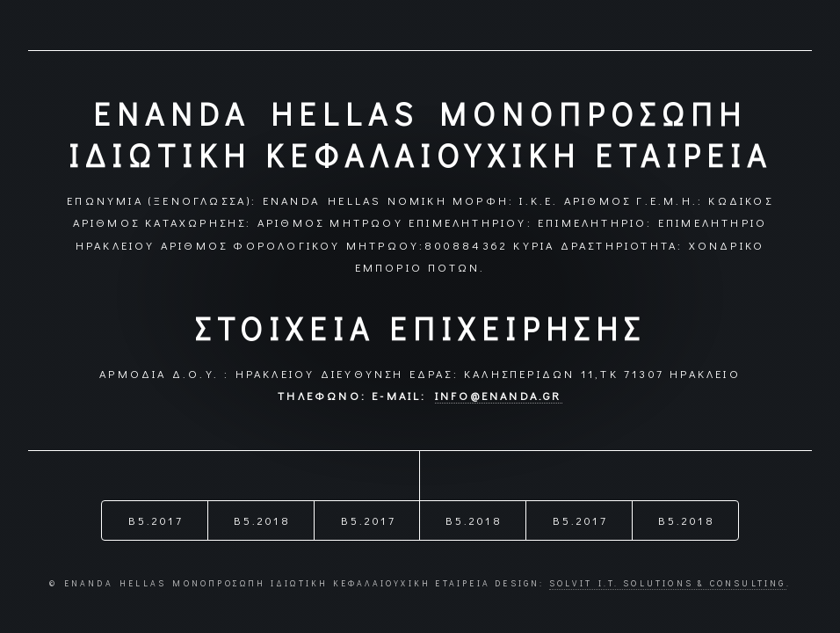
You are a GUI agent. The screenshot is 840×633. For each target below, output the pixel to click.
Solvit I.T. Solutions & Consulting (668, 583)
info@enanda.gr (499, 396)
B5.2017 (156, 520)
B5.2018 (262, 520)
